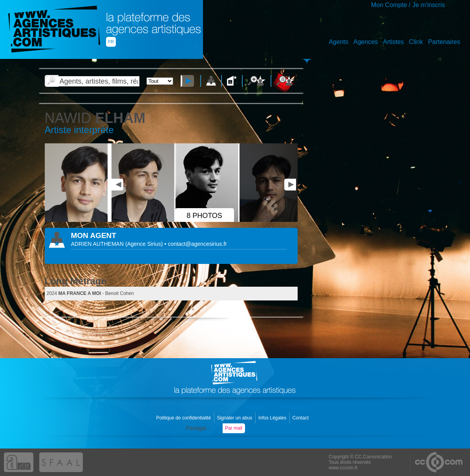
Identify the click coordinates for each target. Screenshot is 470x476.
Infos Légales (273, 418)
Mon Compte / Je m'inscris (408, 5)
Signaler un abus (235, 418)
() (145, 244)
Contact (301, 418)
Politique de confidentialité (184, 418)
